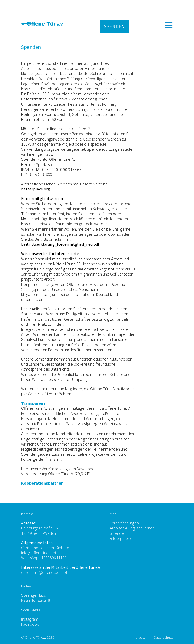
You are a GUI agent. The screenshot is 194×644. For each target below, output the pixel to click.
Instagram (30, 619)
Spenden (118, 533)
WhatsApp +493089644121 (44, 558)
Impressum (141, 637)
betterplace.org (36, 189)
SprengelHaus (33, 595)
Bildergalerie (121, 538)
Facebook (30, 624)
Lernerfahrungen (124, 523)
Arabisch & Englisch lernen (132, 528)
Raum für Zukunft (36, 600)
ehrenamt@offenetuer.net (44, 572)
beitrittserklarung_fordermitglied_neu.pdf (60, 244)
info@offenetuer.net (39, 553)
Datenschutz (163, 637)
